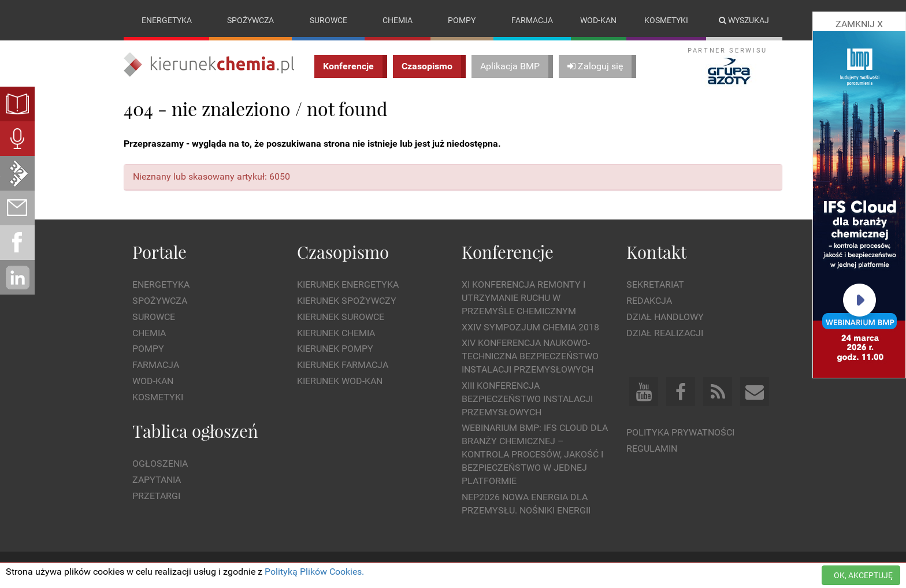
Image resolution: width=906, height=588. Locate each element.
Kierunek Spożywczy (347, 301)
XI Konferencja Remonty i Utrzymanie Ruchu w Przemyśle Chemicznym (523, 298)
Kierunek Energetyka (348, 284)
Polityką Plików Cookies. (314, 572)
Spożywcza (250, 20)
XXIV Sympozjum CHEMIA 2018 (530, 327)
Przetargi (156, 496)
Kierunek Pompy (335, 349)
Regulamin (652, 449)
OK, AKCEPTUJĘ (863, 575)
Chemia (398, 20)
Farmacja (532, 20)
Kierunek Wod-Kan (340, 381)
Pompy (462, 20)
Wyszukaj (744, 20)
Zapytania (157, 480)
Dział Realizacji (665, 333)
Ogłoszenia (160, 464)
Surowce (328, 20)
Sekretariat (655, 284)
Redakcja (649, 301)
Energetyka (167, 20)
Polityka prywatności (680, 432)
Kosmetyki (666, 20)
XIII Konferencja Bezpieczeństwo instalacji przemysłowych (527, 399)
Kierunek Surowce (341, 317)
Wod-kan (598, 20)
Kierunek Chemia (336, 333)
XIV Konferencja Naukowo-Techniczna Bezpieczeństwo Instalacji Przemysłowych (530, 356)
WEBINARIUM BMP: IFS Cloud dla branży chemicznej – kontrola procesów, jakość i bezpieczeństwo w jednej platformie (535, 454)
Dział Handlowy (665, 317)
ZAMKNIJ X (859, 24)
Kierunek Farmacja (343, 365)
